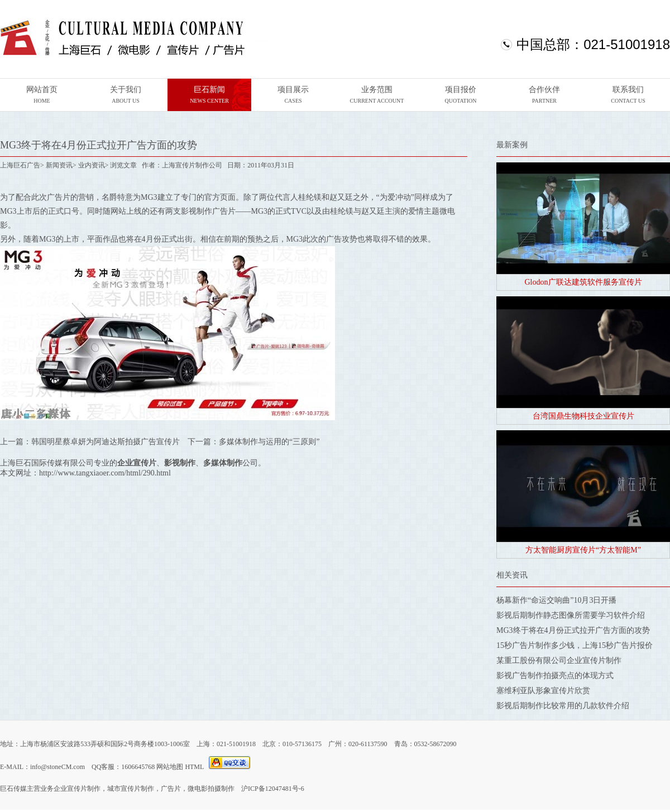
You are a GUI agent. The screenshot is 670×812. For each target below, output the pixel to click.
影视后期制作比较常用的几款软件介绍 (563, 706)
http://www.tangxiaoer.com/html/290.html (105, 473)
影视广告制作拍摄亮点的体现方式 (555, 676)
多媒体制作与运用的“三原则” (269, 442)
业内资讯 (92, 165)
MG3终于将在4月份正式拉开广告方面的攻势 (573, 630)
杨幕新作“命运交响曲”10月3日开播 (556, 600)
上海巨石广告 (20, 165)
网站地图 (170, 767)
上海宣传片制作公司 (192, 165)
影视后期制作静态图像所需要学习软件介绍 (571, 615)
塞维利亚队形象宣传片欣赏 (543, 691)
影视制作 (197, 211)
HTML (194, 767)
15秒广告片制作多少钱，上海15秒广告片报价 (575, 645)
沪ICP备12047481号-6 (273, 789)
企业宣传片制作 (77, 789)
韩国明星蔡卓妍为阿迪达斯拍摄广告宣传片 (106, 442)
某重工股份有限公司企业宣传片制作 (559, 660)
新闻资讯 (59, 165)
